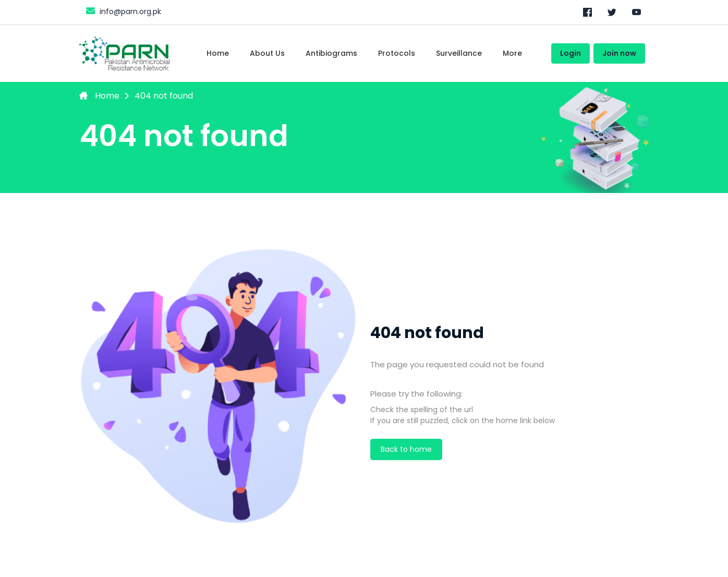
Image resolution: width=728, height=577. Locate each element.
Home (218, 53)
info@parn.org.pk (122, 11)
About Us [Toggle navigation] (267, 53)
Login (571, 53)
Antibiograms (331, 53)
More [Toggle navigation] (512, 53)
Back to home (406, 449)
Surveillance (459, 53)
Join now (619, 53)
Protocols (397, 53)
